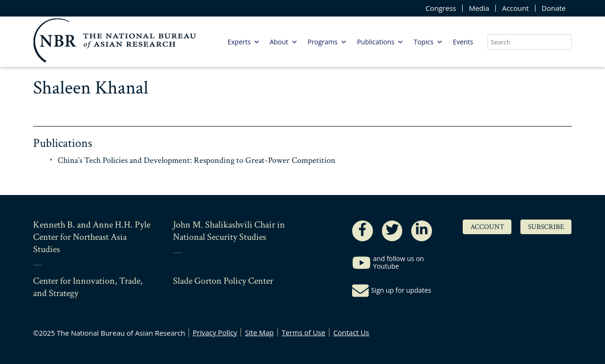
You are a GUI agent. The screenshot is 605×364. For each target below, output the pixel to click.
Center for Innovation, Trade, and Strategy (88, 287)
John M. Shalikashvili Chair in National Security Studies (229, 231)
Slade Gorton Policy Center (223, 281)
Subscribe (546, 227)
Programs (327, 42)
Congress (441, 8)
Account (515, 8)
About (283, 42)
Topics (428, 42)
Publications (380, 42)
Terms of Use (303, 332)
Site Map (259, 332)
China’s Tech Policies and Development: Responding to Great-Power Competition (197, 160)
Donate (554, 8)
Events (463, 42)
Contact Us (351, 332)
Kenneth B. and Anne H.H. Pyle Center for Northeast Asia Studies (92, 237)
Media (479, 8)
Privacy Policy (215, 332)
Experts (244, 42)
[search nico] (530, 42)
